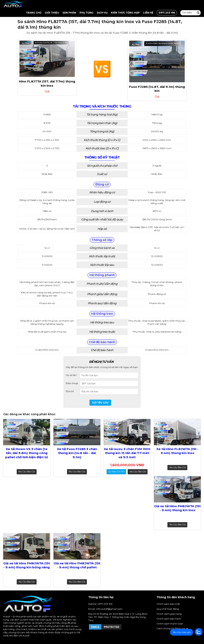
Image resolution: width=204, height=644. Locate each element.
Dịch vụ (102, 13)
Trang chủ (34, 13)
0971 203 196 (167, 13)
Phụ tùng (86, 13)
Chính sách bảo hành (169, 619)
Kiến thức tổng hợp (125, 13)
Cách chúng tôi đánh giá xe (172, 628)
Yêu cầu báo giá (27, 472)
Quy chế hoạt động (168, 609)
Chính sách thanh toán (170, 624)
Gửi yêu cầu (100, 403)
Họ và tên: (71, 375)
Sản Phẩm (69, 13)
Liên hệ (148, 13)
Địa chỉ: (70, 391)
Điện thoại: (72, 383)
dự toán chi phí (116, 472)
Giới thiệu (52, 13)
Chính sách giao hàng (169, 614)
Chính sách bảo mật (168, 604)
